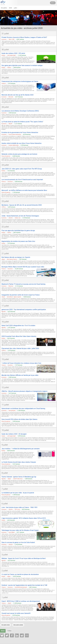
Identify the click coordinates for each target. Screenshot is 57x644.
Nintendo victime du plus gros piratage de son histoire (19, 154)
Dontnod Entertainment (21, 587)
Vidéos (9, 67)
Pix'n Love (17, 509)
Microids (11, 97)
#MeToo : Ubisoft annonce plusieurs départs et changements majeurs (24, 391)
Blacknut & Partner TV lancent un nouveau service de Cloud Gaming (23, 284)
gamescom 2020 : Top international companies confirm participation (24, 310)
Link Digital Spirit (11, 55)
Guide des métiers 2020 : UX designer (14, 434)
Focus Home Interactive (15, 134)
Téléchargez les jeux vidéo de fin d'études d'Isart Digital (20, 530)
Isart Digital (12, 532)
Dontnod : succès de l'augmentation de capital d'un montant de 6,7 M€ (24, 585)
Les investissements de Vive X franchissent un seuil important (22, 180)
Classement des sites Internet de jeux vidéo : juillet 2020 (20, 348)
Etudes (3, 55)
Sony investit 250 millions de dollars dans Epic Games (19, 419)
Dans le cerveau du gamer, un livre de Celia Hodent (18, 542)
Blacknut (11, 286)
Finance (4, 83)
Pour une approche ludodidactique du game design (18, 231)
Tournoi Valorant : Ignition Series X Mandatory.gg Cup (19, 477)
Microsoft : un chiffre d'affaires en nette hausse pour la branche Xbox (24, 190)
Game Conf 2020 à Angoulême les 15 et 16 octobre (18, 326)
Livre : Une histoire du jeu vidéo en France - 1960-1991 (20, 507)
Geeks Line (18, 218)
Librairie (11, 218)
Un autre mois (6, 625)
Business (4, 39)
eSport (3, 259)
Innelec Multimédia (14, 145)
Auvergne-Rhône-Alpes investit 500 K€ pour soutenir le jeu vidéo (23, 267)
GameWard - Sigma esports (14, 297)
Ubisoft (10, 124)
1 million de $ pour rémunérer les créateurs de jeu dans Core (21, 363)
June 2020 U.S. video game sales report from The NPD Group (22, 169)
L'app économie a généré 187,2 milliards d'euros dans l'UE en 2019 (24, 518)
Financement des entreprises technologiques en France (20, 81)
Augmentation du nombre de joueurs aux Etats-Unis (18, 241)
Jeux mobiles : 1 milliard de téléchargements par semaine (21, 449)
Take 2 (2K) (11, 39)
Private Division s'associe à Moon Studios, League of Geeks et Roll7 (24, 37)
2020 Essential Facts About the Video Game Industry (19, 336)
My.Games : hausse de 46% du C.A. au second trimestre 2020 (22, 205)
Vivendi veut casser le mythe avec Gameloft (16, 613)
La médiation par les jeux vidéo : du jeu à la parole (18, 493)
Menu (53, 3)
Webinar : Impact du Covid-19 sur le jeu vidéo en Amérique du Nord (23, 558)
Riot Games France (12, 259)
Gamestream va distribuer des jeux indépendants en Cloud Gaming (23, 409)
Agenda (4, 312)
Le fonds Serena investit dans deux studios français (19, 462)
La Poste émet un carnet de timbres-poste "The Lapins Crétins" (22, 122)
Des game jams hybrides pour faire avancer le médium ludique (22, 65)
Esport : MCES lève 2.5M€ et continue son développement (21, 601)
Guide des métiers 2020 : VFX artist (13, 53)
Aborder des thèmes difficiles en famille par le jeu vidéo (20, 375)
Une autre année (18, 625)
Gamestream (12, 411)
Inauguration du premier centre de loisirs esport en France (21, 295)
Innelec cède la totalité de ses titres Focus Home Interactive (21, 143)
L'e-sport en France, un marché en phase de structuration (20, 574)
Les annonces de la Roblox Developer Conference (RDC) (20, 111)
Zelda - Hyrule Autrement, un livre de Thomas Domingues (20, 216)
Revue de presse (6, 156)
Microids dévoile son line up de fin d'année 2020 (17, 95)
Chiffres (4, 207)
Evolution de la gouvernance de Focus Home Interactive (20, 132)
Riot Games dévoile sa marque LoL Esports (16, 257)
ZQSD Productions (18, 479)
